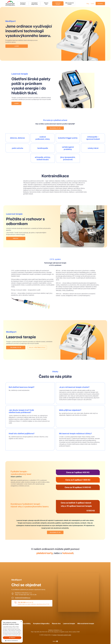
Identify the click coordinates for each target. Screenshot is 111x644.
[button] (12, 641)
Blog (88, 4)
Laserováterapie (58, 3)
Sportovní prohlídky (24, 624)
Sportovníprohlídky (23, 3)
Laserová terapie (69, 624)
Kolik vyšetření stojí (37, 347)
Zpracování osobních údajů (64, 635)
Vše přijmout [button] (12, 638)
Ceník (92, 4)
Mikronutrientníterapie (70, 3)
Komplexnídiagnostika (35, 3)
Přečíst (16, 238)
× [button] (21, 621)
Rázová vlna (56, 624)
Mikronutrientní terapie (86, 624)
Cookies (55, 635)
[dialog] (12, 631)
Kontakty (100, 4)
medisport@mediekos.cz (23, 598)
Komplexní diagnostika (41, 624)
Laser (17, 46)
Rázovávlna (46, 3)
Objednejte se (55, 128)
